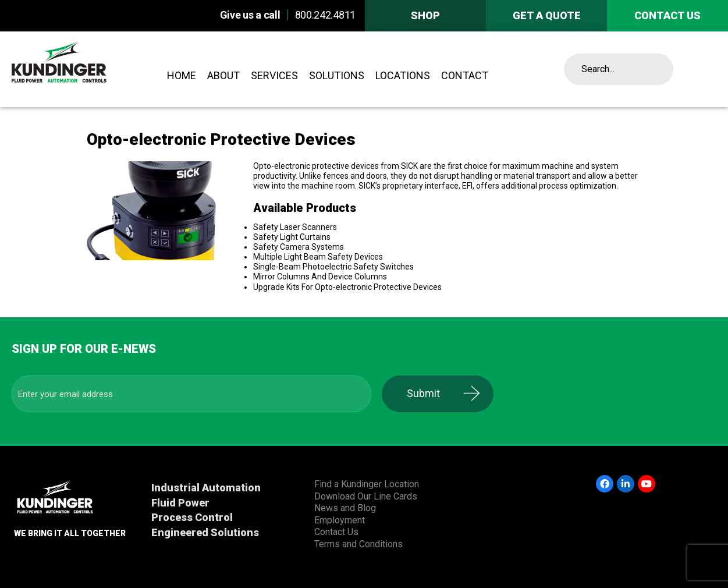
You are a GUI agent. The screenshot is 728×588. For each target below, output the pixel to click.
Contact (465, 75)
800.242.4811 (325, 15)
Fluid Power (180, 503)
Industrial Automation (206, 488)
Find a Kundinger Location (367, 484)
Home (182, 75)
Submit (431, 393)
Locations (403, 75)
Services (274, 75)
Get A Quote (547, 15)
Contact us (667, 15)
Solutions (337, 75)
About (223, 75)
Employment (340, 520)
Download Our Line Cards (366, 496)
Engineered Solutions (205, 532)
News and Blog (345, 508)
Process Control (192, 517)
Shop (425, 15)
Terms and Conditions (358, 544)
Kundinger (84, 69)
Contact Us (336, 532)
